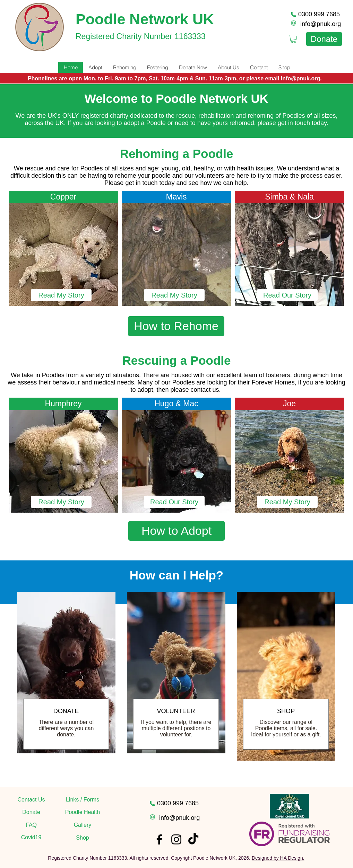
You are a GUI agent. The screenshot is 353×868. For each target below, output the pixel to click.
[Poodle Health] (83, 812)
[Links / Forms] (83, 800)
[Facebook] (159, 839)
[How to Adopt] (176, 531)
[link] (293, 39)
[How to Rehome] (176, 326)
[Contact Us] (31, 800)
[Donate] (324, 39)
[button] (174, 502)
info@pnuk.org (321, 24)
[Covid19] (31, 838)
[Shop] (83, 838)
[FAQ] (31, 825)
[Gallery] (83, 825)
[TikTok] (193, 839)
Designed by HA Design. (278, 858)
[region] (66, 686)
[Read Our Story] (287, 295)
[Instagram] (176, 839)
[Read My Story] (61, 295)
